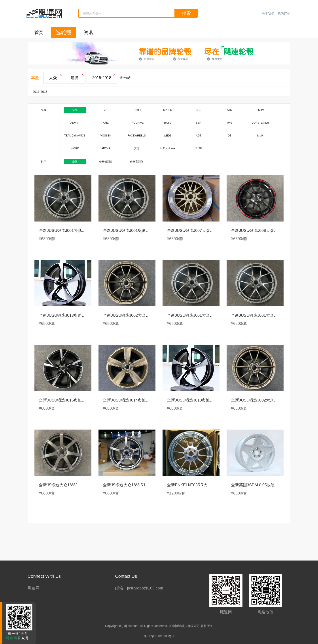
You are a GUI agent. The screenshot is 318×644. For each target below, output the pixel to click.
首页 (39, 32)
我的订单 (284, 13)
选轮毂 (64, 32)
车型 (35, 78)
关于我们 (268, 13)
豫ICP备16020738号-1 (159, 636)
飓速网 (34, 588)
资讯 (88, 32)
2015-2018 (40, 92)
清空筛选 (125, 78)
